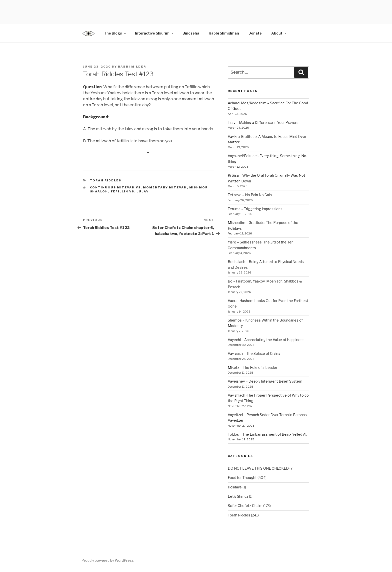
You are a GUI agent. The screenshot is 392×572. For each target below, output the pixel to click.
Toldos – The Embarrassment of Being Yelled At (267, 434)
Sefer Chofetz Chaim (245, 506)
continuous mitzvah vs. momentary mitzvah (138, 187)
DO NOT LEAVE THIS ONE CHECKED (258, 468)
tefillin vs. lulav (130, 191)
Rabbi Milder (132, 67)
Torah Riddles (106, 180)
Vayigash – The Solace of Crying (254, 353)
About (279, 33)
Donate (255, 33)
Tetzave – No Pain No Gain (250, 195)
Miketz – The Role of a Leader (252, 367)
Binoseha (191, 33)
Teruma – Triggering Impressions (255, 209)
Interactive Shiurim (155, 33)
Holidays (235, 487)
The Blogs (115, 33)
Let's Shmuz (238, 496)
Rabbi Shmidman (224, 33)
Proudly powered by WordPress (108, 560)
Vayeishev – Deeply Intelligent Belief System (265, 381)
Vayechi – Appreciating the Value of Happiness (266, 340)
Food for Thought (242, 478)
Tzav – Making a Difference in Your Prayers (263, 122)
